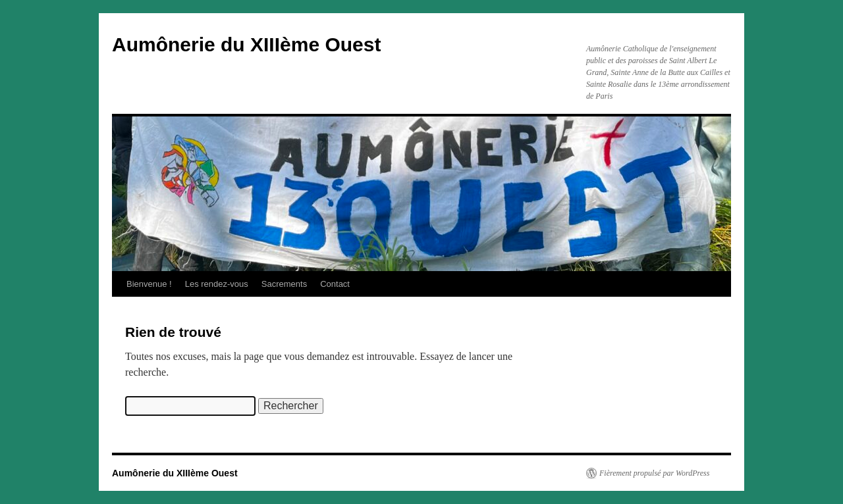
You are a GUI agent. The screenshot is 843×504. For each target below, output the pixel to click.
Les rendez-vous (217, 284)
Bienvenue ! (149, 284)
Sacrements (284, 284)
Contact (335, 284)
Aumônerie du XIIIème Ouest (246, 44)
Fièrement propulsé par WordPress (654, 473)
